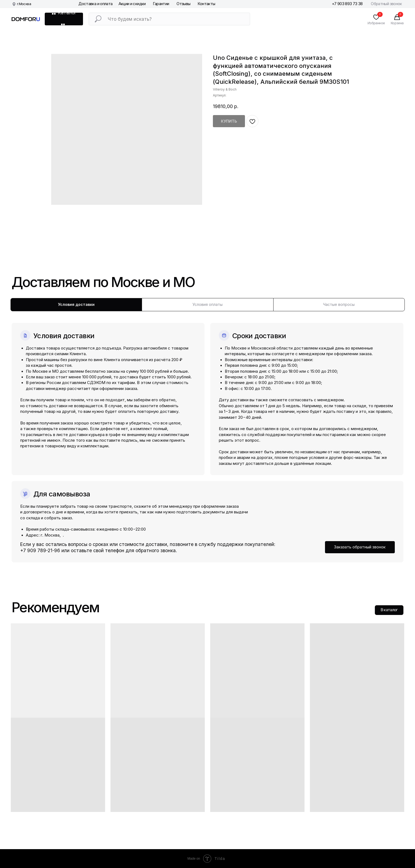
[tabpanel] (207, 437)
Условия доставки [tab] (76, 304)
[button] (360, 547)
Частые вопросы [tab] (339, 304)
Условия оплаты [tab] (207, 304)
